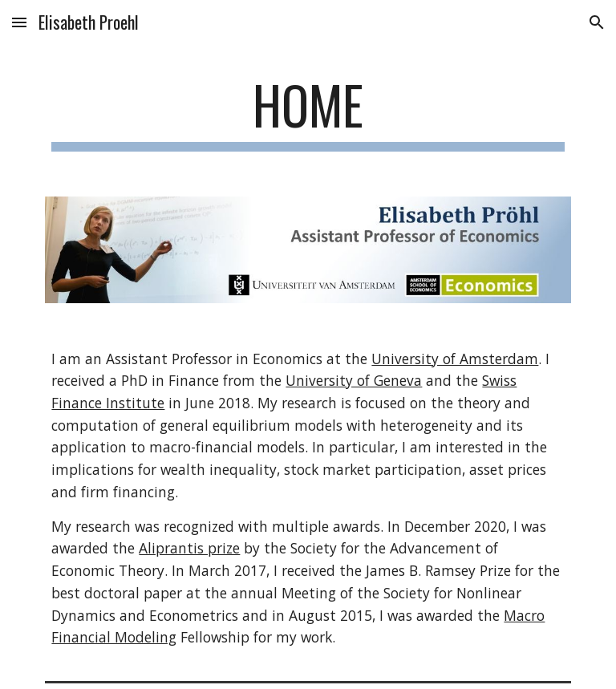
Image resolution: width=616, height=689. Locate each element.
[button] (19, 22)
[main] (308, 113)
